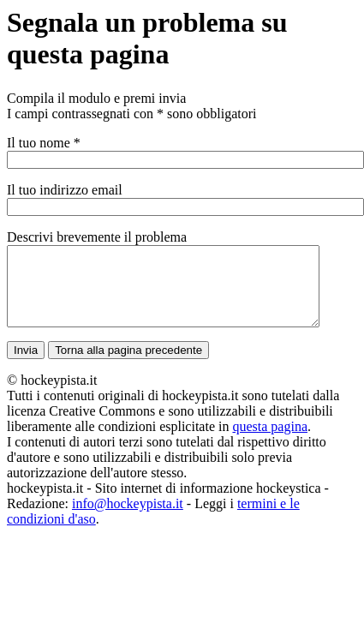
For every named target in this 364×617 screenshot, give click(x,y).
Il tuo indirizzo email (65, 190)
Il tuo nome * (44, 143)
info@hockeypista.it (128, 519)
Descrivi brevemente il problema (97, 237)
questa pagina (270, 442)
